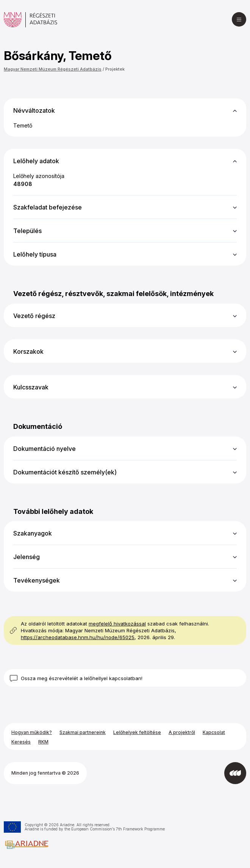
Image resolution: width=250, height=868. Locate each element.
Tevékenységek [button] (37, 580)
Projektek (115, 69)
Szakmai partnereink (83, 732)
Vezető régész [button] (34, 316)
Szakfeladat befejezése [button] (48, 207)
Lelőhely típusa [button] (35, 254)
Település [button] (27, 231)
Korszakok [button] (28, 351)
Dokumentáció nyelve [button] (45, 449)
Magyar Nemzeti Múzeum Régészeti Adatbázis (53, 69)
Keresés (21, 742)
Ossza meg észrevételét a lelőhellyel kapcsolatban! (82, 678)
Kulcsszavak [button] (31, 387)
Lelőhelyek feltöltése (137, 732)
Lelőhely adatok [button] (36, 161)
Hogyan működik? (32, 732)
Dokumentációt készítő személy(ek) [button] (65, 472)
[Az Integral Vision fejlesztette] (235, 773)
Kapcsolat (214, 732)
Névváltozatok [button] (34, 110)
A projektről (182, 732)
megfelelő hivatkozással (117, 624)
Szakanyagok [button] (33, 533)
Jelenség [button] (27, 557)
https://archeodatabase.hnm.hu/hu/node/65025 (78, 637)
